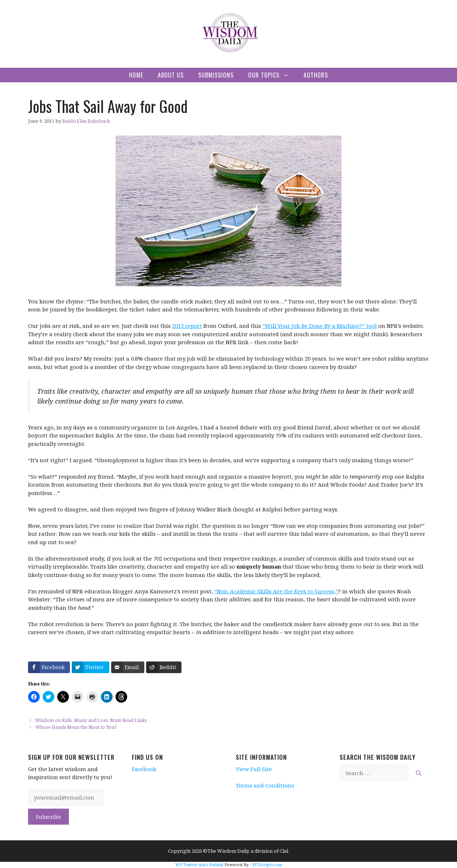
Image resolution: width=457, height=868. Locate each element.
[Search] (419, 773)
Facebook (144, 769)
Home (136, 75)
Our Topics (272, 75)
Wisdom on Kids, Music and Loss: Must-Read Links (91, 720)
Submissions (216, 75)
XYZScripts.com (267, 865)
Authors (316, 75)
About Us (171, 75)
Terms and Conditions (265, 785)
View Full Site (254, 769)
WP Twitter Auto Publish (199, 865)
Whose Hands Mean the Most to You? (76, 727)
